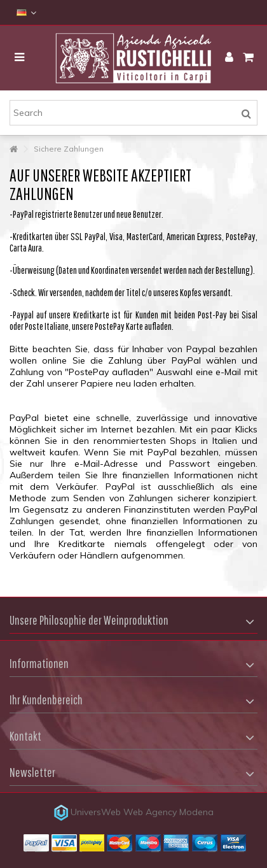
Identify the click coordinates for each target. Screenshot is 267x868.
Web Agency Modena (168, 812)
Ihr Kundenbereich (46, 700)
